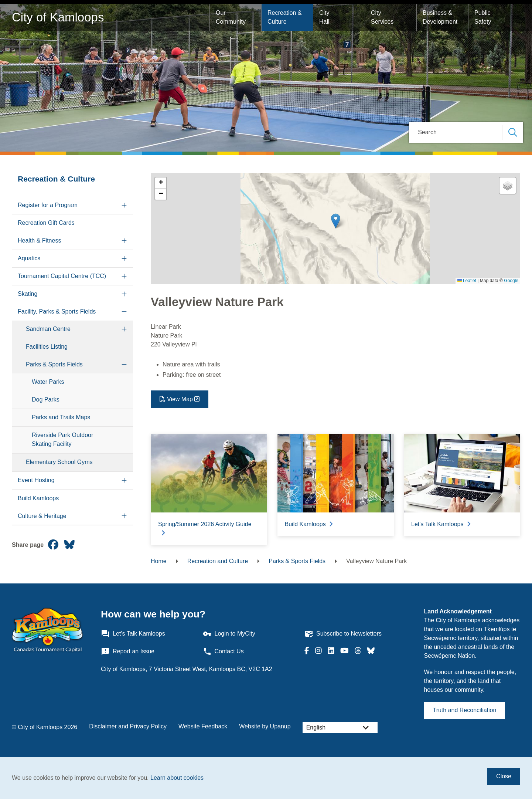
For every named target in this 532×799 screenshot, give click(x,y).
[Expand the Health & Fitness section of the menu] (124, 241)
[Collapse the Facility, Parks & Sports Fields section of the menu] (124, 312)
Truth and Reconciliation (464, 710)
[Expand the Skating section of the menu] (124, 294)
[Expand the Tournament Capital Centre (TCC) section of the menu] (124, 276)
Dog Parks (46, 399)
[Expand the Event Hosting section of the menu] (124, 480)
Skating (28, 294)
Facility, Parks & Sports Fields (57, 312)
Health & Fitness (39, 241)
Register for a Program (48, 205)
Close (504, 776)
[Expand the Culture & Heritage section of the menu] (124, 516)
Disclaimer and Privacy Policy (128, 726)
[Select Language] (340, 727)
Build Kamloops (38, 498)
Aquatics (29, 258)
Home (159, 561)
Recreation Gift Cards (46, 223)
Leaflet (467, 281)
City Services (382, 17)
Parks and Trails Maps (61, 417)
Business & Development (440, 17)
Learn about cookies (177, 778)
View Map (180, 399)
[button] (336, 221)
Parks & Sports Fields (54, 364)
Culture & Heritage (42, 516)
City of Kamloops (58, 17)
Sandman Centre (48, 329)
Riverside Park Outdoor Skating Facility (62, 439)
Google (511, 281)
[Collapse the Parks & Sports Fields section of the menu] (124, 365)
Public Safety (483, 17)
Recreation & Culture (285, 17)
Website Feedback (203, 726)
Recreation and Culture (218, 561)
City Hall (325, 17)
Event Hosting (36, 480)
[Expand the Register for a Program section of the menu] (124, 205)
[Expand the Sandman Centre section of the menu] (124, 329)
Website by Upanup (265, 726)
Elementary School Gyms (59, 462)
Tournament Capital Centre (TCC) (62, 276)
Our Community (231, 17)
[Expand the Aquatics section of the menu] (124, 259)
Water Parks (48, 382)
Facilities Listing (47, 347)
